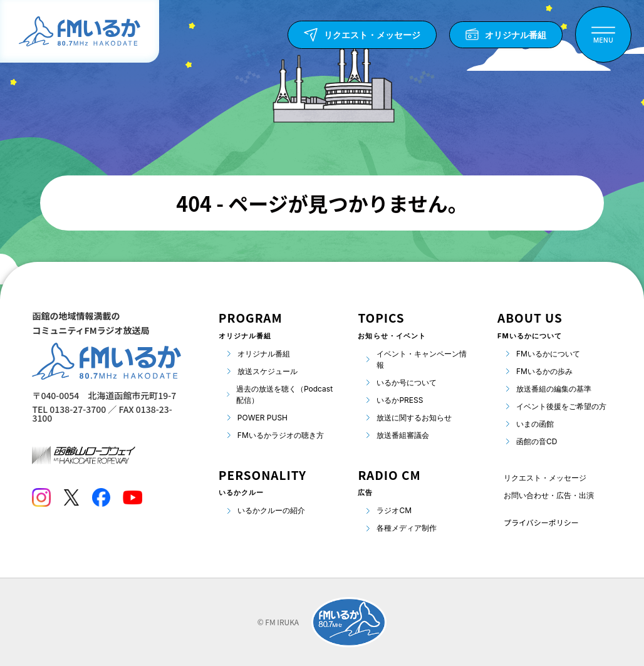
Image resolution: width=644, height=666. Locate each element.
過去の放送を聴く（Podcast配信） (284, 394)
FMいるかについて (548, 354)
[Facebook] (101, 497)
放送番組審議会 (403, 435)
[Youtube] (132, 497)
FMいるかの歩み (544, 371)
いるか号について (407, 382)
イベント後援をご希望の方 (561, 406)
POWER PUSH (262, 418)
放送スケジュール (267, 371)
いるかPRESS (400, 400)
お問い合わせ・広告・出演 (549, 495)
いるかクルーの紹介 (271, 510)
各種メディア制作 (407, 528)
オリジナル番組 (264, 354)
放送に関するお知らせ (414, 418)
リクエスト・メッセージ (545, 478)
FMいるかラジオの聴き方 (281, 435)
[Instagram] (41, 497)
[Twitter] (71, 497)
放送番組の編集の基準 (554, 389)
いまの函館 (535, 424)
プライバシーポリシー (541, 522)
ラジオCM (394, 510)
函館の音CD (537, 441)
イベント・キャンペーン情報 (422, 359)
